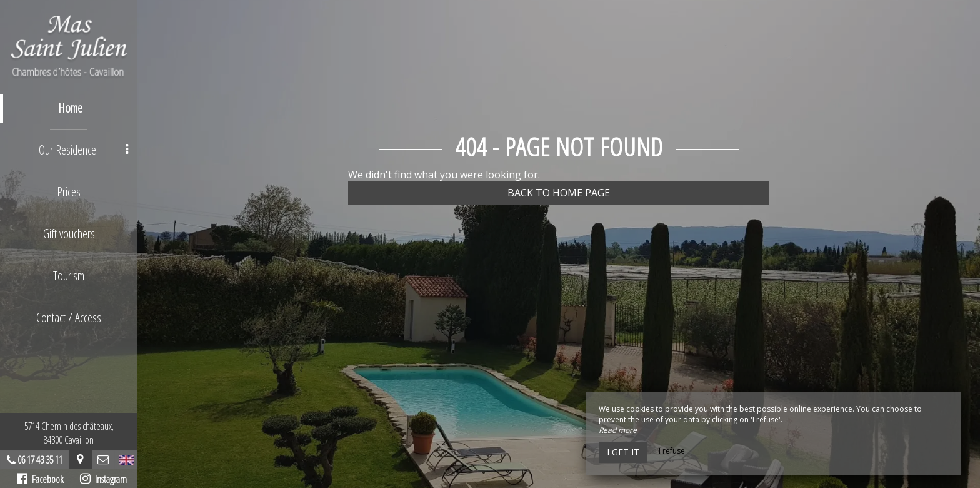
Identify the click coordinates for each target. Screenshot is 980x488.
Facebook (40, 479)
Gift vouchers (69, 234)
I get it (623, 452)
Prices (69, 192)
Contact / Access (69, 318)
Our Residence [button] (83, 150)
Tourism (69, 276)
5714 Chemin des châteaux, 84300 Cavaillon (69, 433)
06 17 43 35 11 (40, 460)
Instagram (103, 479)
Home (70, 108)
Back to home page (559, 193)
